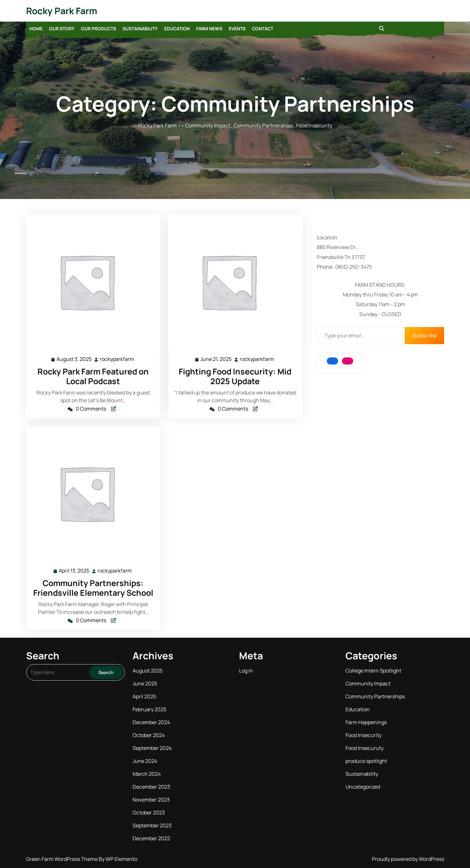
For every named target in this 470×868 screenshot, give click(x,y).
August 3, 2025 (74, 359)
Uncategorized (363, 787)
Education (177, 29)
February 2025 (150, 709)
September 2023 (152, 825)
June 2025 (145, 683)
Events (237, 29)
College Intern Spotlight (373, 671)
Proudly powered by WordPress (408, 859)
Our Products (99, 29)
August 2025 (148, 671)
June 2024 (145, 761)
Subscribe (425, 335)
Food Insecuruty (365, 748)
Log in (246, 671)
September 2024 (152, 748)
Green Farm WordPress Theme (62, 859)
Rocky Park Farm (62, 11)
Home (36, 29)
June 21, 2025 (216, 359)
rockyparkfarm (117, 359)
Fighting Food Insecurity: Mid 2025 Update (235, 376)
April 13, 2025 (74, 571)
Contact (263, 29)
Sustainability (140, 29)
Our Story (62, 29)
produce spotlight (366, 761)
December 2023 (151, 787)
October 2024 (149, 735)
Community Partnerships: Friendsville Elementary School (93, 588)
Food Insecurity (314, 125)
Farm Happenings (366, 722)
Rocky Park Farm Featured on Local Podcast (93, 376)
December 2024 (151, 722)
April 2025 (144, 696)
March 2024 (147, 774)
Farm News (209, 29)
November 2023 (151, 800)
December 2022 (151, 838)
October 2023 (149, 813)
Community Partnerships (263, 125)
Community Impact (208, 125)
